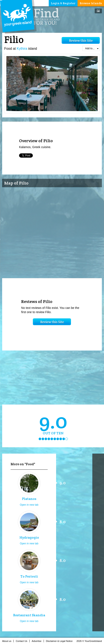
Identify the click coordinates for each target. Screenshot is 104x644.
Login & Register (63, 3)
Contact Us (23, 641)
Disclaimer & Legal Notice (60, 641)
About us (8, 641)
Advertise (38, 641)
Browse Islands (91, 3)
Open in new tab (29, 505)
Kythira (22, 49)
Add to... (92, 48)
